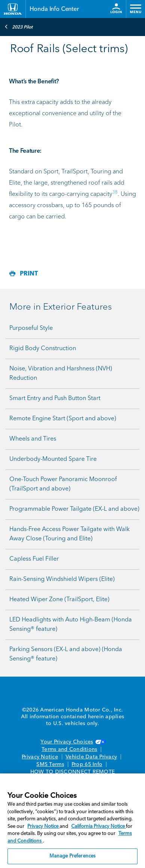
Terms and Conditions (69, 749)
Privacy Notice (40, 757)
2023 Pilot (19, 27)
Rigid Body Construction (43, 349)
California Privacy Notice (99, 827)
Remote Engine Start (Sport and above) (63, 419)
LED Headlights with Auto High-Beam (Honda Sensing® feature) (71, 625)
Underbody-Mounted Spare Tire (53, 459)
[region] (72, 821)
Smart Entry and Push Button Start (55, 399)
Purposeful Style (31, 328)
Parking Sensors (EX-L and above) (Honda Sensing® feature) (66, 654)
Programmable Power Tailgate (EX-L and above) (74, 509)
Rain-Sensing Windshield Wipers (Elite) (62, 579)
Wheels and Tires (33, 439)
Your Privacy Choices (72, 742)
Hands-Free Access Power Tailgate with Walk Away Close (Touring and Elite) (70, 534)
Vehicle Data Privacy (91, 757)
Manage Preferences (72, 856)
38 (115, 193)
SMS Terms (50, 764)
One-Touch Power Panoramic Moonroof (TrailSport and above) (63, 484)
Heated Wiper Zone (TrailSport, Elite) (59, 600)
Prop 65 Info (87, 764)
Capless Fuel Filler (34, 559)
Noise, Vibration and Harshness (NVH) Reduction (61, 374)
